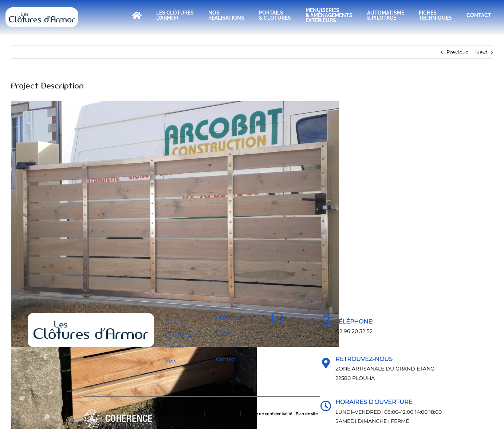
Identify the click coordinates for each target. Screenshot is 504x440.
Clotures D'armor (186, 414)
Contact (226, 359)
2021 (124, 414)
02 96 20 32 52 (354, 331)
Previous (457, 52)
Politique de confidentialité (266, 414)
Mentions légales (222, 414)
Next (481, 52)
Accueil (175, 320)
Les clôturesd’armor (181, 340)
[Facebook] (277, 318)
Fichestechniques (230, 338)
